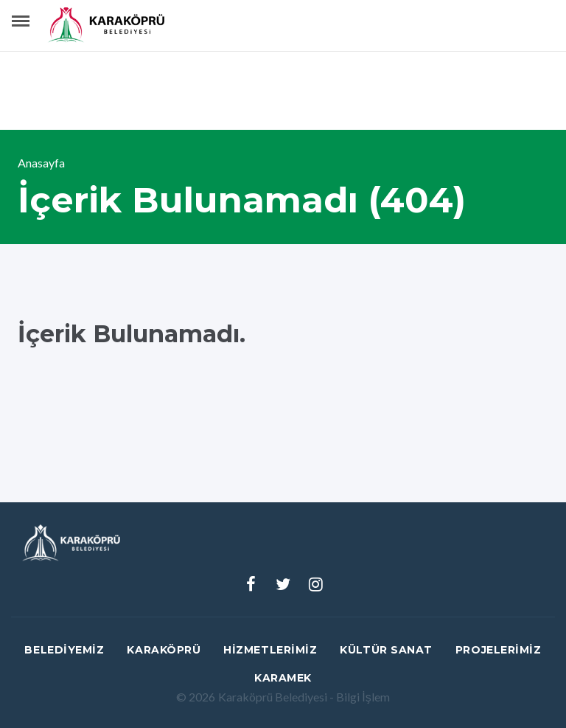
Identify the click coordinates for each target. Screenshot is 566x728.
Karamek (283, 678)
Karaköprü (164, 650)
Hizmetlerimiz (270, 650)
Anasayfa (41, 163)
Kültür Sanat (386, 650)
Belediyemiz (64, 650)
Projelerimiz (499, 650)
